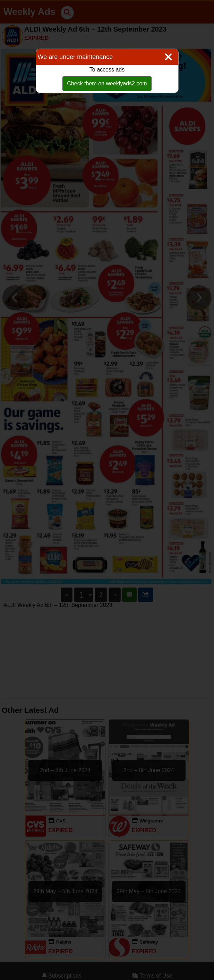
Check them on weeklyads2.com (107, 83)
